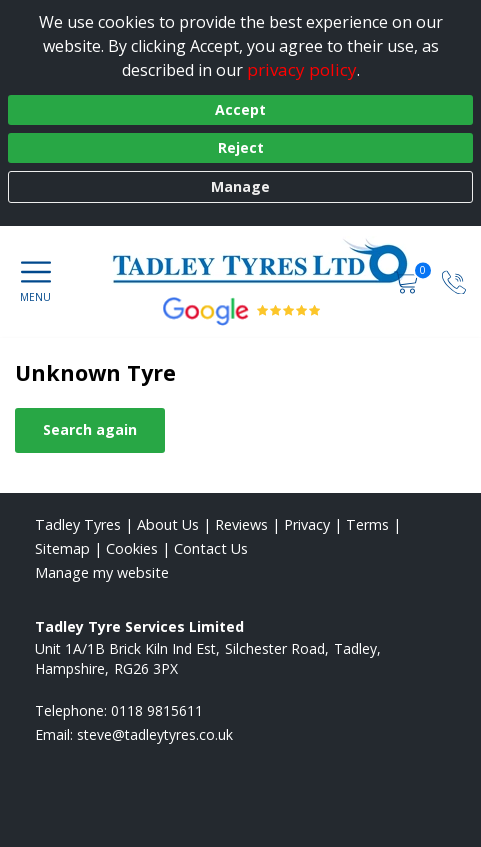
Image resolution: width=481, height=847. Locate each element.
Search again (90, 429)
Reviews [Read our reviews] (241, 524)
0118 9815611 (157, 710)
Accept (240, 109)
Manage (240, 186)
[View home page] (270, 262)
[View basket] (408, 281)
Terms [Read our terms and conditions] (367, 524)
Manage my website (102, 572)
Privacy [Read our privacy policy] (307, 524)
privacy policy (302, 69)
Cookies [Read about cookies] (132, 548)
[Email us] (155, 734)
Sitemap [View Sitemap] (62, 548)
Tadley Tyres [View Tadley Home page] (78, 524)
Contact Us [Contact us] (211, 548)
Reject (241, 147)
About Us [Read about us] (168, 524)
